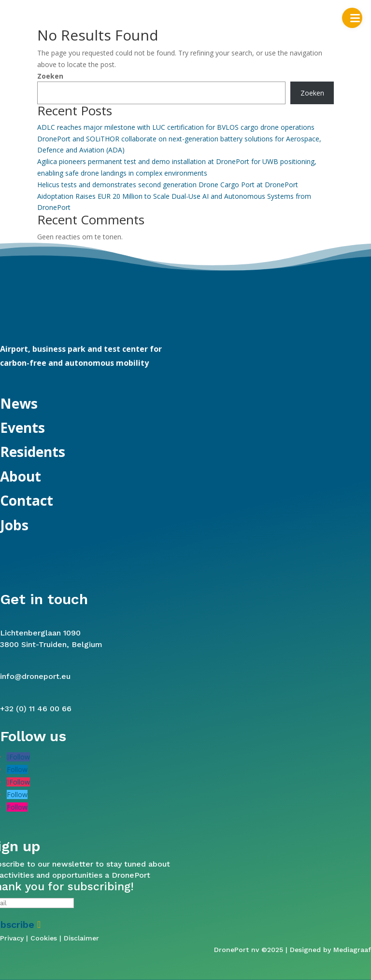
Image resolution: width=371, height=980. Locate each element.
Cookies (44, 938)
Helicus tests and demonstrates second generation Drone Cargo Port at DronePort (168, 185)
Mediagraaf (352, 950)
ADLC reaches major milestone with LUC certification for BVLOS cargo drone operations (176, 127)
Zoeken (50, 76)
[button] (352, 18)
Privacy (12, 938)
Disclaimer (81, 938)
